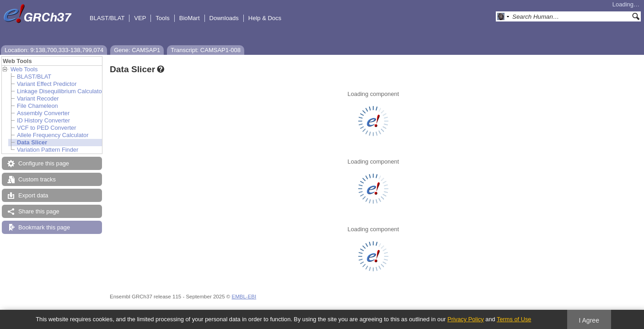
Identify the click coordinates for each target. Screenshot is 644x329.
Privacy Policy (466, 319)
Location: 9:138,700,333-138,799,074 (54, 50)
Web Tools (24, 69)
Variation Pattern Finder (48, 150)
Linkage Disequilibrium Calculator (60, 91)
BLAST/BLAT (107, 18)
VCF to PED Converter (46, 128)
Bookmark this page (44, 227)
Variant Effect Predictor (47, 84)
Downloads (224, 18)
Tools (162, 18)
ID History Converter (43, 120)
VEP (140, 18)
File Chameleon (38, 106)
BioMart (190, 18)
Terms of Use (514, 319)
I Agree (589, 320)
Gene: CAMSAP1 (137, 50)
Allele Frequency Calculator (53, 135)
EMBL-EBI (244, 297)
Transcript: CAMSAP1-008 (206, 50)
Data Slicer (32, 142)
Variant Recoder (38, 98)
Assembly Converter (43, 113)
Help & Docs (265, 18)
